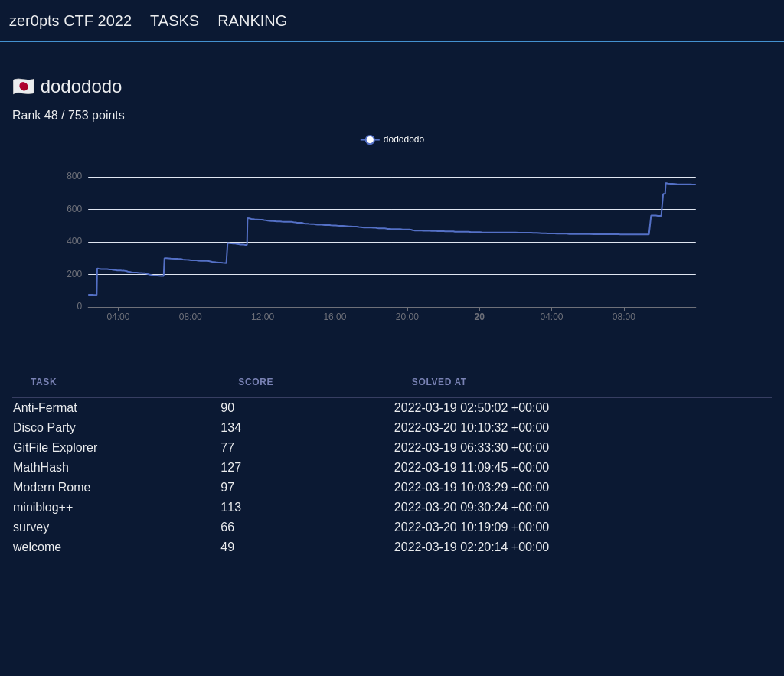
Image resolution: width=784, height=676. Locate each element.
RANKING (252, 21)
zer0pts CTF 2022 (70, 21)
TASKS (175, 21)
